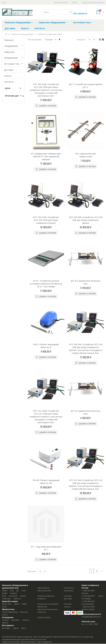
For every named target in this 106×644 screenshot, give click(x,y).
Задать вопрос (44, 409)
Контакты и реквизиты (69, 381)
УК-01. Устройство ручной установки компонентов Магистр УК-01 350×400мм (46, 194)
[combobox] (57, 12)
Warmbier (15, 412)
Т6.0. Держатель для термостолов (86, 125)
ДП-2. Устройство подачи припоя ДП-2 (86, 86)
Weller (5, 385)
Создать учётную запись (93, 3)
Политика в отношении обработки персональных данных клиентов (48, 400)
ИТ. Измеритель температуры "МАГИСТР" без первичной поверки (46, 127)
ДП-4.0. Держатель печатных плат (86, 193)
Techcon (26, 412)
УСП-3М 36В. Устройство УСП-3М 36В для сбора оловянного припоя (86, 161)
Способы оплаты (68, 397)
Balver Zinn (7, 396)
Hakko (5, 382)
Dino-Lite (24, 404)
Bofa (4, 388)
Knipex (16, 420)
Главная (6, 34)
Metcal (23, 388)
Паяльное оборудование (22, 34)
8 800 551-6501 (89, 398)
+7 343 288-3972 (88, 393)
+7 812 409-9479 (88, 388)
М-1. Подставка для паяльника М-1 (46, 340)
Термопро (6, 390)
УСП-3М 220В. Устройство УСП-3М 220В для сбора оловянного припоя (46, 161)
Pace (24, 382)
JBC (18, 382)
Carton (5, 406)
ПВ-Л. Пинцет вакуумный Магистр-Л (46, 227)
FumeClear (13, 388)
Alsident (13, 385)
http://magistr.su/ (45, 433)
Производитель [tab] (14, 96)
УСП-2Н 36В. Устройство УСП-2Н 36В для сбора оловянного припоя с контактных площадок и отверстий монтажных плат (86, 306)
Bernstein (6, 420)
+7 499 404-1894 (88, 382)
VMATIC (5, 414)
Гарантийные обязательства (44, 381)
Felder (24, 396)
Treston (5, 412)
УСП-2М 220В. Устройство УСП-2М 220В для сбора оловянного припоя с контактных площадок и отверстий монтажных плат (46, 90)
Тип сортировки (35, 40)
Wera (24, 420)
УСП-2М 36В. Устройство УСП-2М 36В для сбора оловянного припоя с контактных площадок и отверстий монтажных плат (86, 230)
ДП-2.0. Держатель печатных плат (86, 263)
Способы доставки (68, 389)
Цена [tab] (8, 88)
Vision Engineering (10, 404)
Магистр (17, 390)
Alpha (17, 396)
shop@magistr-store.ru (91, 408)
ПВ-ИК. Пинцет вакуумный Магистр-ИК (46, 303)
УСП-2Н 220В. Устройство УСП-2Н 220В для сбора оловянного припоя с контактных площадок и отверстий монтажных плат (46, 268)
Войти (75, 3)
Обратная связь (61, 3)
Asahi (4, 398)
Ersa (12, 382)
